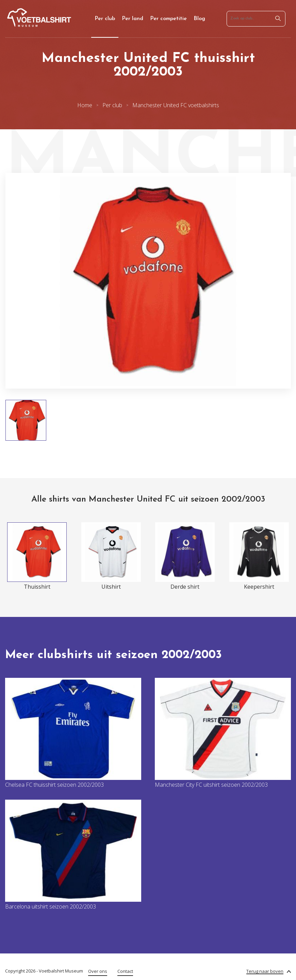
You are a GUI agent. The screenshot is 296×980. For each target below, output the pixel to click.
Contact (125, 971)
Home (85, 105)
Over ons (98, 971)
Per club (105, 19)
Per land (133, 19)
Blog (199, 19)
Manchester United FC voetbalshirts (176, 105)
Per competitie (168, 19)
